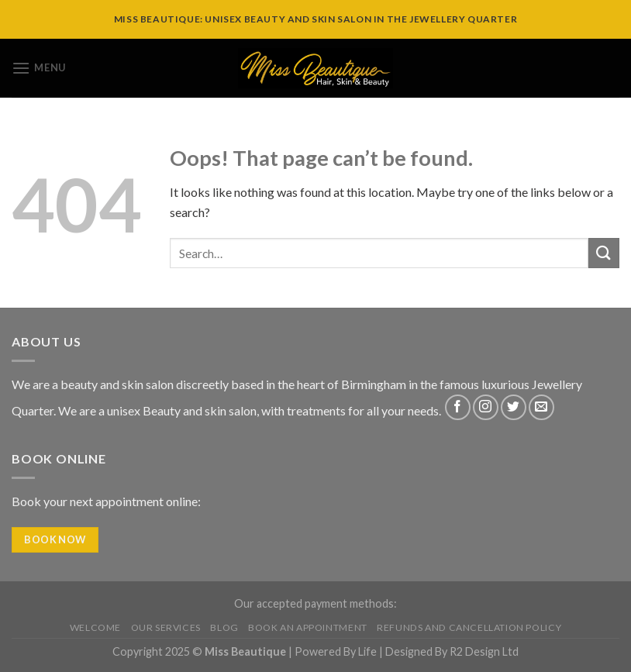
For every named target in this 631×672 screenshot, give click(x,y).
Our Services (166, 627)
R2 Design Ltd (484, 651)
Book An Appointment (308, 627)
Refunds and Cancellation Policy (469, 627)
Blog (224, 627)
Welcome (95, 627)
